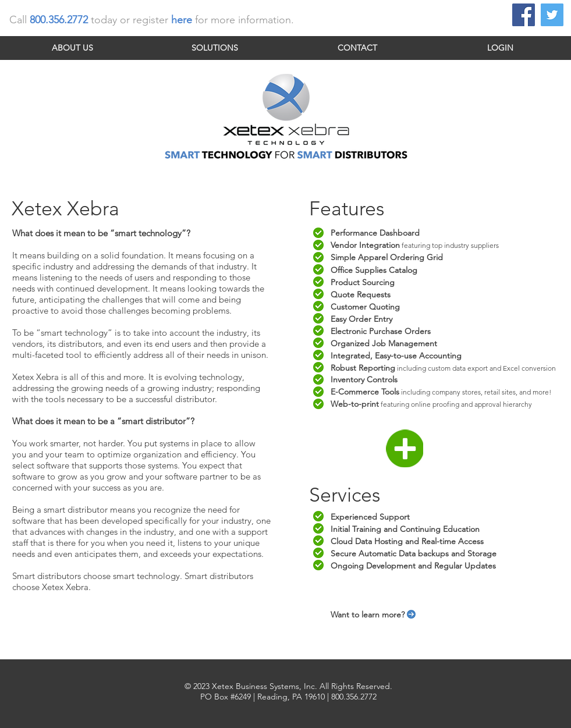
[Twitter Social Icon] (552, 15)
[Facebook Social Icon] (524, 15)
